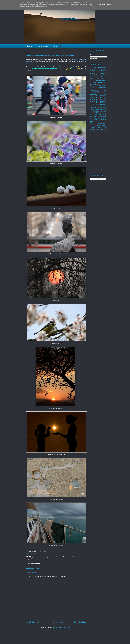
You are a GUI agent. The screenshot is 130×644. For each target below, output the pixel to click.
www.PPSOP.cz (31, 553)
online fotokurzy (100, 120)
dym (91, 83)
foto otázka (97, 84)
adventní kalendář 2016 (98, 70)
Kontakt (56, 46)
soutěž (93, 127)
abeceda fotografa (95, 69)
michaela (95, 114)
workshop (93, 129)
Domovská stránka (56, 622)
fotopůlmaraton (94, 105)
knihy (104, 108)
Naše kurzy (30, 46)
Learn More (101, 5)
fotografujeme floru (98, 90)
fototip (92, 106)
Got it (109, 5)
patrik (93, 122)
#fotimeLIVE (93, 68)
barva (101, 75)
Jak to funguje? (44, 46)
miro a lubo (102, 114)
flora (99, 83)
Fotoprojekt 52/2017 (98, 98)
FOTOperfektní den (98, 93)
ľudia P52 (96, 113)
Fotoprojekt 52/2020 (98, 103)
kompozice (93, 109)
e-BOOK (95, 83)
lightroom (103, 111)
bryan (103, 77)
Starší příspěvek (80, 622)
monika (93, 116)
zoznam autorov (98, 131)
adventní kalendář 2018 (98, 73)
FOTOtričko (103, 106)
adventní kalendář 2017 (98, 71)
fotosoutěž (103, 105)
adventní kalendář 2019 (98, 74)
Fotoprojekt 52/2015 (98, 94)
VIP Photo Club (101, 127)
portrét (99, 122)
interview (100, 108)
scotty (104, 125)
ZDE (34, 71)
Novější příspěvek (32, 622)
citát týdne (95, 79)
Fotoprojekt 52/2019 (98, 101)
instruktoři (93, 108)
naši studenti (102, 117)
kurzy (97, 111)
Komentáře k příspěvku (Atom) (62, 627)
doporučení (101, 81)
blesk (99, 77)
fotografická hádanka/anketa (98, 88)
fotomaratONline (95, 92)
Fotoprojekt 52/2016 (98, 96)
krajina (97, 109)
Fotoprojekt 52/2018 (98, 99)
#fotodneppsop (102, 68)
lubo (91, 113)
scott (99, 125)
